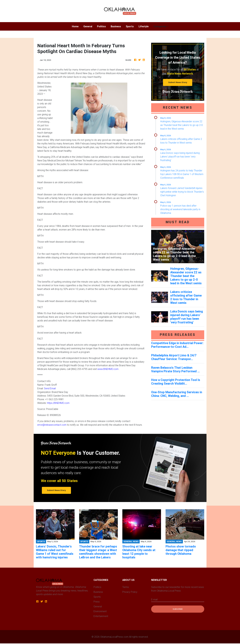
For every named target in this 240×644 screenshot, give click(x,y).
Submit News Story (178, 82)
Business (116, 26)
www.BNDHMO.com (108, 369)
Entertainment (101, 616)
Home (76, 26)
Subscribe (178, 609)
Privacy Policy (130, 592)
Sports (130, 26)
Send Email (50, 388)
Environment (100, 611)
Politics (101, 26)
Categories (160, 26)
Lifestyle (144, 26)
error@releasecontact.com (52, 425)
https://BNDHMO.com (58, 403)
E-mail (154, 599)
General (88, 26)
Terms (126, 587)
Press (97, 602)
